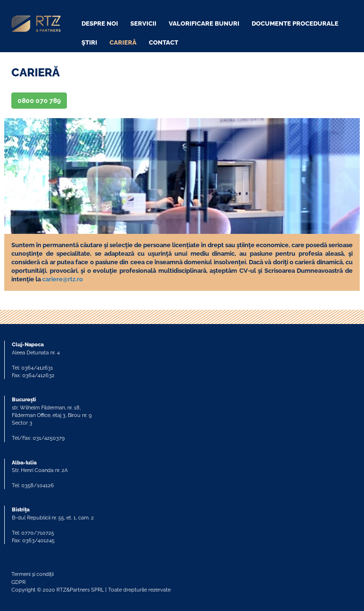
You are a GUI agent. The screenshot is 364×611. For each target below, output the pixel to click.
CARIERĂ (123, 42)
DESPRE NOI (100, 23)
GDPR (18, 582)
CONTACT (164, 42)
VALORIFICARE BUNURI (204, 23)
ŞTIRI (89, 42)
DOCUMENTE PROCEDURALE (295, 23)
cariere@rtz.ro (63, 279)
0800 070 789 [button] (39, 101)
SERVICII (143, 23)
